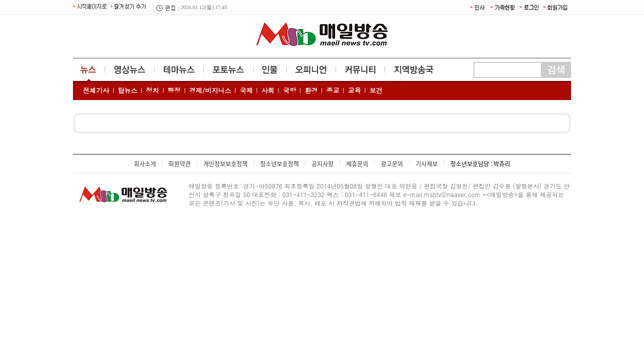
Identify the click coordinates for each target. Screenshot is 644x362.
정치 (152, 90)
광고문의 (392, 164)
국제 (246, 90)
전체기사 (96, 90)
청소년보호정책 (279, 164)
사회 (268, 90)
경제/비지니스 (210, 90)
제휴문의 (357, 164)
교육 (354, 90)
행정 (174, 90)
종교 (333, 90)
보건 (376, 90)
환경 (311, 90)
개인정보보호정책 (225, 164)
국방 (289, 90)
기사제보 (427, 164)
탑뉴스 (128, 90)
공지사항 (323, 164)
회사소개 (145, 164)
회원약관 (180, 164)
